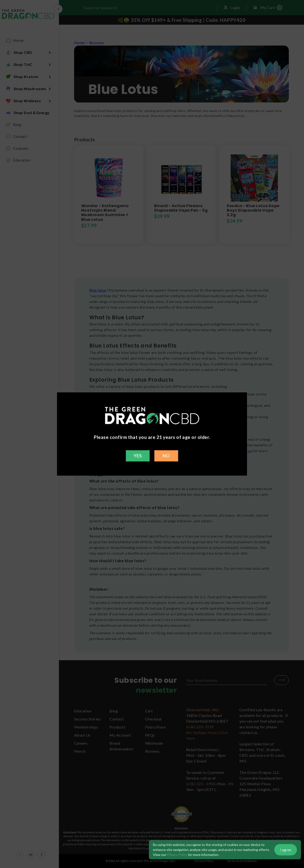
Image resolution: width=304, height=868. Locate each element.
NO (166, 456)
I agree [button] (286, 850)
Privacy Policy (177, 855)
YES (138, 456)
